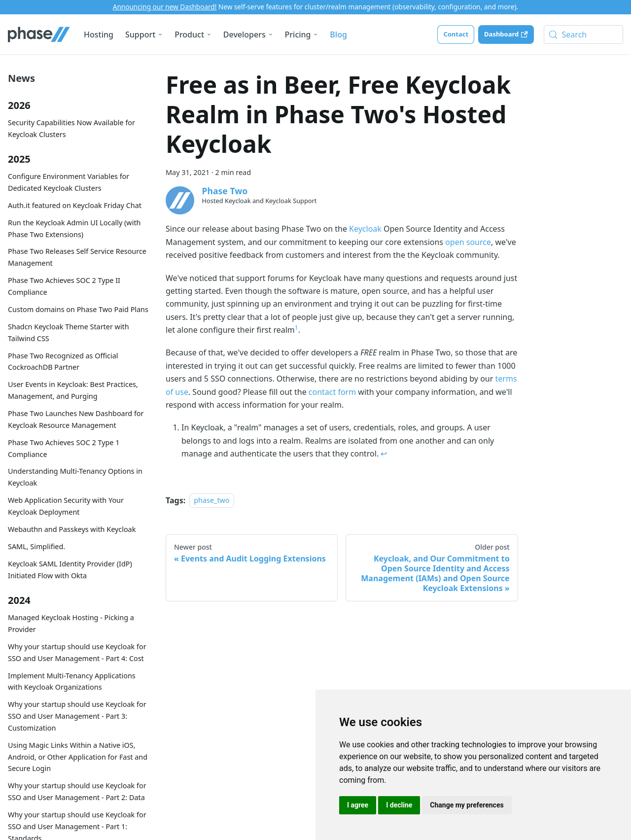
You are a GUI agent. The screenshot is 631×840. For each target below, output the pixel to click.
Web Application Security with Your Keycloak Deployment (66, 506)
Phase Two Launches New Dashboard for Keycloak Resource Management (76, 419)
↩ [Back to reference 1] (384, 454)
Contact (456, 34)
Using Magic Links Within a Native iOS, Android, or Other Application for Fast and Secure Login (78, 757)
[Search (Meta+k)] (583, 35)
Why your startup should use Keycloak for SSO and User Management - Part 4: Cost (77, 652)
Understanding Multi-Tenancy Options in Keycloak (75, 477)
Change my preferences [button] (467, 805)
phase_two (211, 501)
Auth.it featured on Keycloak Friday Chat (75, 205)
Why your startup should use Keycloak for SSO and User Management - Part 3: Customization (77, 716)
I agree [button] (358, 805)
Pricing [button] (298, 35)
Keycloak (365, 229)
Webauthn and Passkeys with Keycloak (72, 529)
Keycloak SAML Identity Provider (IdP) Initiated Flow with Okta (70, 570)
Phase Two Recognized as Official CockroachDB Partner (63, 362)
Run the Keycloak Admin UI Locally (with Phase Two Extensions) (74, 228)
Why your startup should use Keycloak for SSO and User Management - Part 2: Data (77, 791)
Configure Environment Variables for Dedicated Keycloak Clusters (69, 182)
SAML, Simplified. (36, 546)
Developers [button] (245, 35)
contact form (332, 392)
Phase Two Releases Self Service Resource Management (77, 257)
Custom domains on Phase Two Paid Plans (78, 309)
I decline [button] (399, 805)
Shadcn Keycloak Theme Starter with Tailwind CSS (69, 332)
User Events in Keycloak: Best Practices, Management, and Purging (73, 390)
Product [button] (189, 35)
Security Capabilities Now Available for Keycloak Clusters (71, 128)
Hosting (99, 35)
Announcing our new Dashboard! (165, 7)
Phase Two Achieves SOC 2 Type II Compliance (64, 286)
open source (468, 242)
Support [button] (140, 35)
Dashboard (506, 34)
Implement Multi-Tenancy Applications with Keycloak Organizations (72, 682)
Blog (338, 35)
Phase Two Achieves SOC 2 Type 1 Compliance (64, 448)
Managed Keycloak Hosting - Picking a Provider (71, 623)
